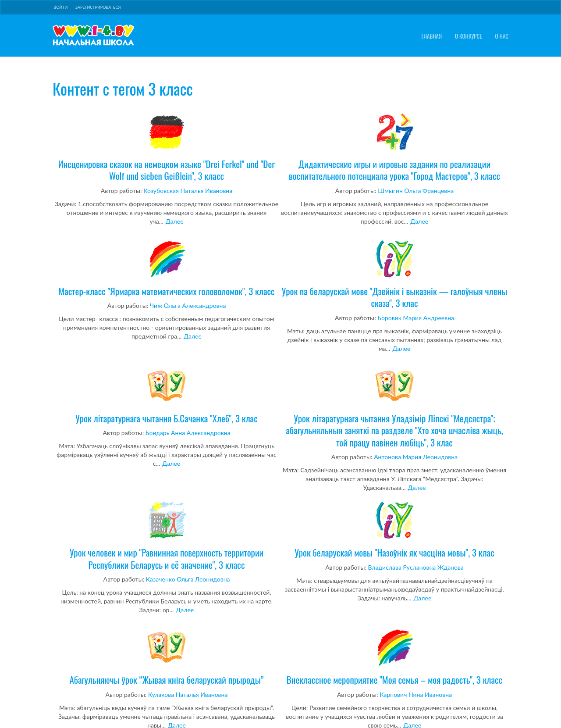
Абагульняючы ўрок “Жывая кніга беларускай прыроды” (167, 657)
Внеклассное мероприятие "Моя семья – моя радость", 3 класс (394, 657)
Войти (60, 7)
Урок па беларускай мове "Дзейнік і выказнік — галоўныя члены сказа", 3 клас (394, 274)
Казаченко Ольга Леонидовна (188, 579)
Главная (431, 36)
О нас (502, 36)
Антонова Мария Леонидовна (416, 457)
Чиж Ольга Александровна (188, 305)
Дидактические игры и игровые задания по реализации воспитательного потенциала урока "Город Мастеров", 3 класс (394, 147)
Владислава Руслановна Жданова (416, 567)
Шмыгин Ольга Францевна (416, 191)
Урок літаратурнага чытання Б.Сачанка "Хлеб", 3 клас (167, 396)
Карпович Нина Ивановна (416, 694)
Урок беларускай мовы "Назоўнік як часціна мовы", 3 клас (394, 530)
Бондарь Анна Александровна (188, 433)
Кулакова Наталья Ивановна (188, 694)
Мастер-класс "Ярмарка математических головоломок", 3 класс (167, 268)
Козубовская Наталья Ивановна (188, 191)
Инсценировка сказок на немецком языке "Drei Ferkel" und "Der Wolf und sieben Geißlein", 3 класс (167, 147)
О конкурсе (469, 36)
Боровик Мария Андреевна (416, 318)
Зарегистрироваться (98, 7)
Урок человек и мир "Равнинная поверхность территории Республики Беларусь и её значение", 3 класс (167, 536)
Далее (175, 221)
